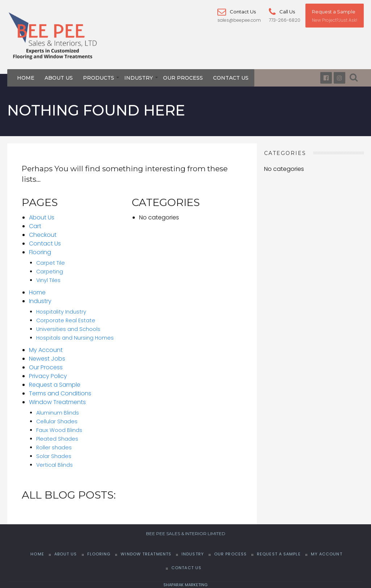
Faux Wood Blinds (59, 430)
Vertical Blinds (55, 465)
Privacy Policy (48, 376)
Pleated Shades (57, 439)
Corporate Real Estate (66, 320)
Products (99, 78)
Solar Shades (54, 456)
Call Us (282, 12)
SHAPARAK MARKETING (185, 585)
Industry (139, 78)
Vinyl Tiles (48, 280)
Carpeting (50, 272)
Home (26, 78)
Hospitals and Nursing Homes (75, 338)
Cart (35, 226)
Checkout (43, 235)
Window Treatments (57, 402)
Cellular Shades (57, 421)
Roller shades (54, 448)
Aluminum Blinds (58, 413)
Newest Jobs (47, 359)
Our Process (183, 78)
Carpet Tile (51, 263)
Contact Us (237, 12)
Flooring (40, 252)
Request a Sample (334, 12)
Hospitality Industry (61, 312)
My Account (46, 350)
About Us (59, 78)
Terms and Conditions (60, 393)
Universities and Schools (68, 329)
